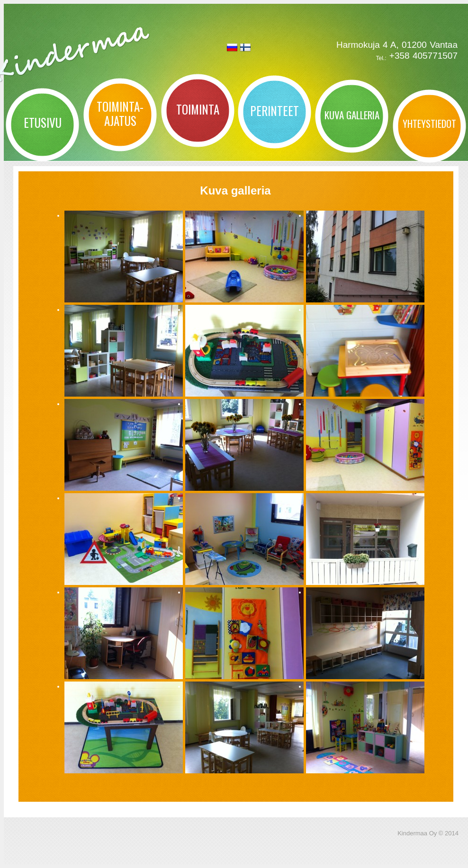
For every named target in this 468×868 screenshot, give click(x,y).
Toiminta (198, 109)
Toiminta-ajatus (120, 113)
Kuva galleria (352, 115)
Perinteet (274, 111)
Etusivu (43, 122)
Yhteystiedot (429, 124)
